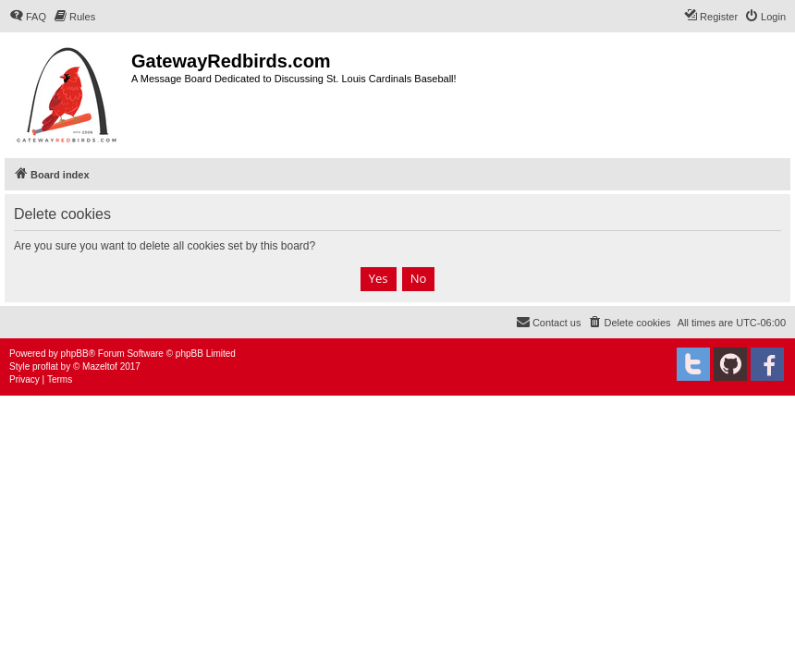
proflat (45, 367)
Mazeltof (100, 367)
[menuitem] (28, 17)
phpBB (75, 354)
